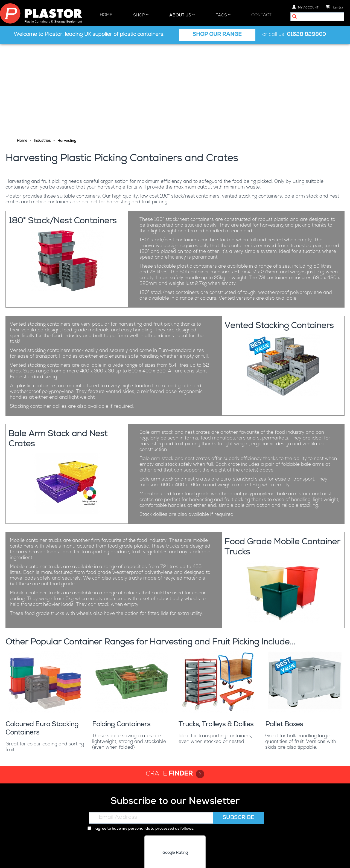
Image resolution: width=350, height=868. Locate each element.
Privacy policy (147, 859)
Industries (42, 50)
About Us (182, 15)
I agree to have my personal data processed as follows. (141, 738)
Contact (261, 15)
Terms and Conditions (216, 859)
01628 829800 (306, 35)
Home (106, 15)
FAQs (223, 15)
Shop (141, 15)
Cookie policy (177, 859)
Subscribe (238, 727)
